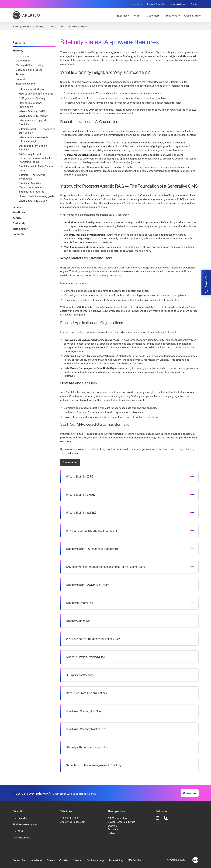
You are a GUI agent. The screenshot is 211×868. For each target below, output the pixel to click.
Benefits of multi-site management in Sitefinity (94, 765)
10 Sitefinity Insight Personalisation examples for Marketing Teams (36, 158)
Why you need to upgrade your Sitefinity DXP (93, 639)
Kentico (17, 218)
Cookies (64, 860)
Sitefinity (40, 26)
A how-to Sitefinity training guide (85, 657)
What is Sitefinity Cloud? (33, 201)
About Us (138, 4)
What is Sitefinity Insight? (33, 116)
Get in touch (70, 462)
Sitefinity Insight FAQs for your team (36, 168)
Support (20, 79)
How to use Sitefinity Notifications (31, 105)
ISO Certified (135, 860)
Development (23, 60)
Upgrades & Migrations (29, 70)
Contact (195, 4)
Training (20, 74)
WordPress (19, 212)
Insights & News (178, 4)
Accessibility (116, 860)
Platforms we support (25, 824)
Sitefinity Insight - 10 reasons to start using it (37, 131)
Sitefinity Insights (56, 26)
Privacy (51, 860)
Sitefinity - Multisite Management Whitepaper (34, 185)
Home (15, 26)
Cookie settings (95, 860)
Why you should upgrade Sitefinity (33, 122)
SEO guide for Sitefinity (32, 98)
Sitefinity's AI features (32, 191)
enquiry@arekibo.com (73, 822)
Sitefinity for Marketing (32, 89)
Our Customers (21, 837)
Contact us (190, 793)
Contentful (19, 234)
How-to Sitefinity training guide (37, 196)
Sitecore (17, 207)
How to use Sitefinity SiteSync (36, 93)
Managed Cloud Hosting (30, 65)
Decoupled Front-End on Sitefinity (33, 147)
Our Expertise (20, 818)
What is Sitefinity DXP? (32, 111)
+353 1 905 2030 (70, 818)
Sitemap (78, 860)
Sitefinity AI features (78, 621)
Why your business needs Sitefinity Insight (34, 139)
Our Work (18, 831)
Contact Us (19, 860)
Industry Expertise (156, 4)
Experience (22, 56)
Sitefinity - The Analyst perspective (32, 176)
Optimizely (19, 223)
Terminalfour (20, 228)
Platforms (27, 26)
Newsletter (36, 860)
